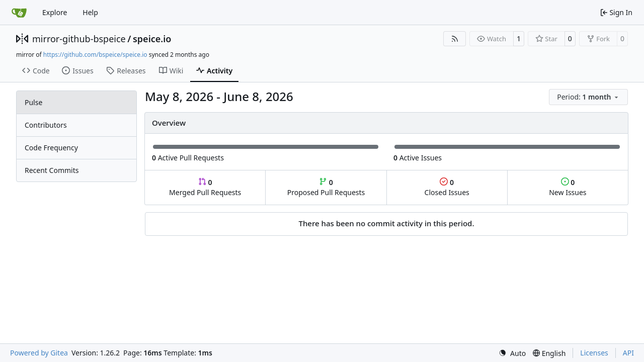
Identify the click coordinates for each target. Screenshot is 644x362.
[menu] (588, 97)
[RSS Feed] (455, 39)
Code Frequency (51, 148)
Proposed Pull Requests (326, 187)
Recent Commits (52, 170)
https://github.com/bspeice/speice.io (95, 55)
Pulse (33, 102)
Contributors (46, 125)
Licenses (594, 353)
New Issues (568, 187)
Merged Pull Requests (205, 187)
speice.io (152, 39)
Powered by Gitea (39, 353)
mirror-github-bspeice (79, 39)
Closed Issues (447, 187)
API (628, 353)
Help (90, 12)
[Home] (19, 13)
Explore (55, 12)
